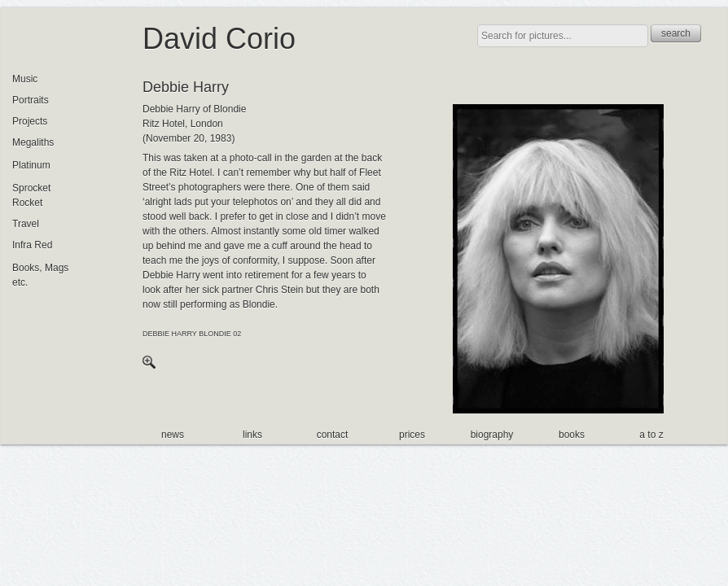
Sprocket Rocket (31, 195)
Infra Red (32, 245)
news (173, 435)
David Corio (219, 39)
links (252, 435)
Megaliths (33, 142)
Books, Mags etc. (40, 275)
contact (333, 435)
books (572, 435)
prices (412, 435)
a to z (651, 435)
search (676, 33)
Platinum (31, 165)
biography (492, 435)
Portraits (31, 100)
